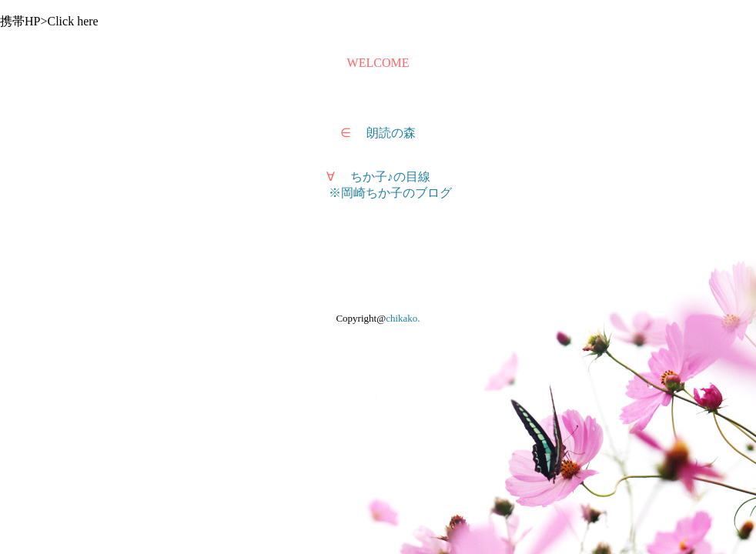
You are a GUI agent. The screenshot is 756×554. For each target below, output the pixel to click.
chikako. (403, 318)
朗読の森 (391, 133)
